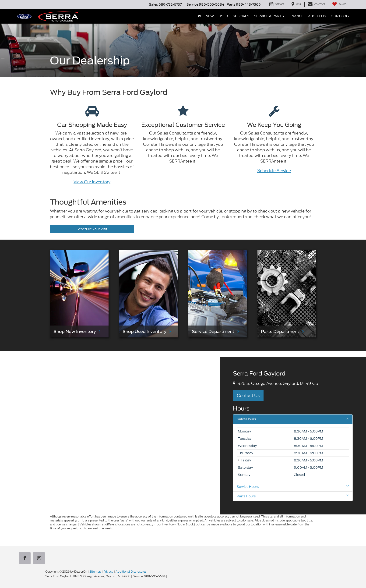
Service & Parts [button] (269, 16)
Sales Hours (293, 419)
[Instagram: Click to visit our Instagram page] (40, 559)
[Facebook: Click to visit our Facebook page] (26, 559)
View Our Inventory (92, 182)
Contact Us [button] (248, 395)
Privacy (108, 572)
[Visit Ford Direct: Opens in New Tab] (169, 576)
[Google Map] (110, 436)
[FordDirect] (30, 576)
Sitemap (95, 572)
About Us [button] (317, 16)
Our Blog (340, 16)
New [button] (210, 16)
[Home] (199, 16)
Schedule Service (274, 171)
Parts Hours (293, 496)
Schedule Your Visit (92, 229)
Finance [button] (296, 16)
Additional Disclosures (131, 572)
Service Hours (293, 487)
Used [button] (223, 16)
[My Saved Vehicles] (339, 4)
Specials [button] (241, 16)
